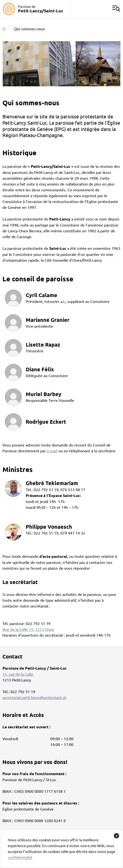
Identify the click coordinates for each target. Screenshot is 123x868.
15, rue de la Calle (18, 674)
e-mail (52, 451)
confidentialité (20, 857)
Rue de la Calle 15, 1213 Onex (28, 629)
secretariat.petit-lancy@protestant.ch (34, 697)
